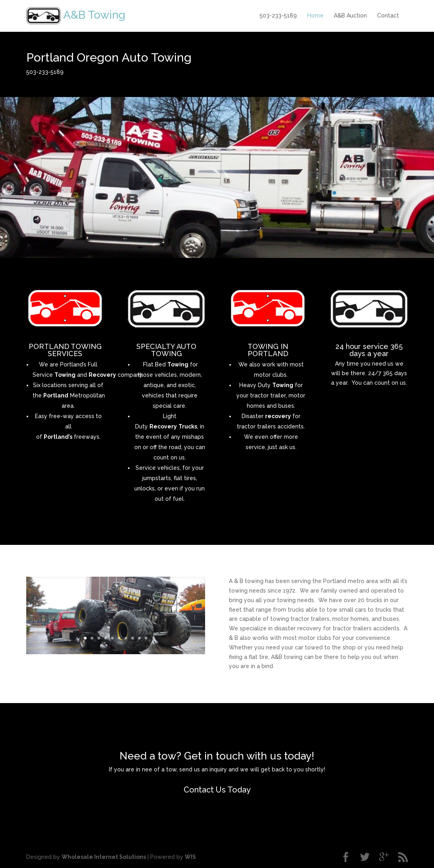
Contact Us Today (217, 790)
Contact (388, 15)
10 (146, 638)
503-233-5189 (278, 15)
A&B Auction (350, 15)
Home (315, 15)
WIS (190, 857)
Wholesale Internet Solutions (104, 857)
